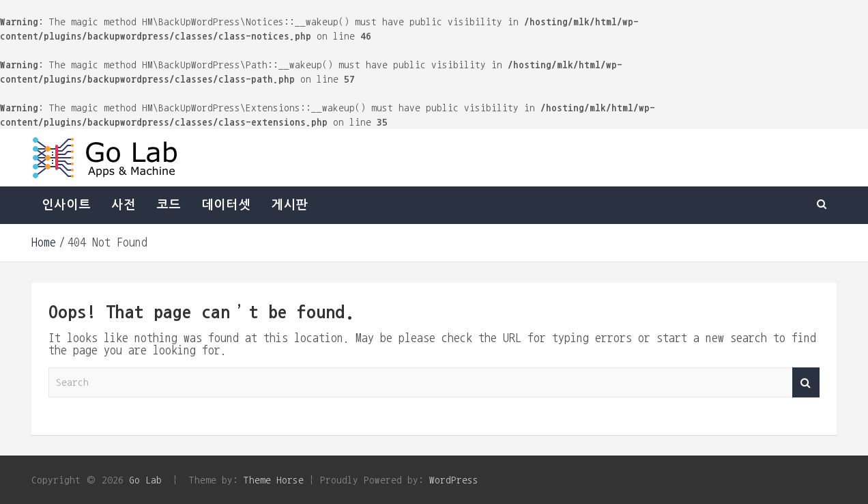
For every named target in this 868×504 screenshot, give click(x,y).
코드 (169, 205)
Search (806, 383)
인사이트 (66, 205)
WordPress (454, 480)
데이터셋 (226, 205)
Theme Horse (274, 480)
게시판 (289, 205)
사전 (124, 205)
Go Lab (145, 480)
